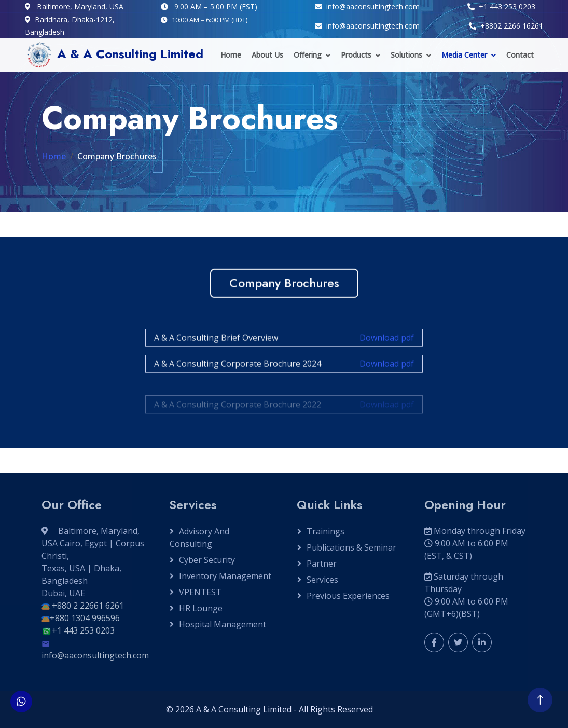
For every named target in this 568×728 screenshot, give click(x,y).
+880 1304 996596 (85, 618)
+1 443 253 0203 (83, 630)
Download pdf (387, 343)
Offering (308, 55)
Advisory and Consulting (199, 538)
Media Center (464, 55)
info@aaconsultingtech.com (95, 655)
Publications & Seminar (351, 547)
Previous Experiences (348, 596)
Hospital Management (223, 624)
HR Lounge (201, 608)
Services (322, 580)
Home (231, 55)
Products (356, 55)
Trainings (325, 531)
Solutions (406, 55)
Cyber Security (207, 560)
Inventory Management (225, 576)
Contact (520, 55)
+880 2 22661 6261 (88, 606)
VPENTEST (200, 592)
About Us (267, 55)
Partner (322, 564)
